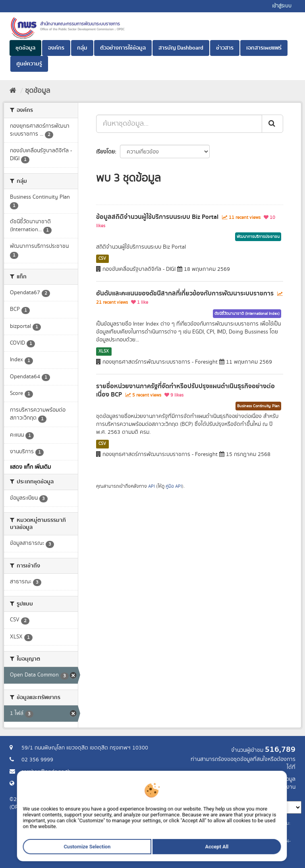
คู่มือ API (174, 486)
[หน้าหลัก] (13, 91)
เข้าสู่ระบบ (282, 6)
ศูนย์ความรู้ (29, 64)
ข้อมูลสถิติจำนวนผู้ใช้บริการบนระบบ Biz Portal (157, 217)
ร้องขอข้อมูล (281, 779)
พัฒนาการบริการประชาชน (258, 237)
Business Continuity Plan (258, 406)
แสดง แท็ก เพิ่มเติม (30, 467)
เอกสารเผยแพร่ (264, 48)
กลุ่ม (82, 48)
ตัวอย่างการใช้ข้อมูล (123, 48)
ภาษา (184, 795)
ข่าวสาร (225, 48)
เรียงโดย (105, 152)
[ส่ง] (272, 124)
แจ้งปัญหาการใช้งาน (273, 787)
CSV (102, 259)
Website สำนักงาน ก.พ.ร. (50, 784)
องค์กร (56, 48)
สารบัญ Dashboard (181, 48)
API (152, 486)
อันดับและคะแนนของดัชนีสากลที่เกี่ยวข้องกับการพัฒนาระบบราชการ (185, 293)
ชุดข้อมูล (25, 48)
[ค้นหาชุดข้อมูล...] (179, 124)
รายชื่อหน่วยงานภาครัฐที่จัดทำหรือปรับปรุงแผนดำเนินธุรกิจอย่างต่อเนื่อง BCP (185, 390)
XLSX (104, 351)
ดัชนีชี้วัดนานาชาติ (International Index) (247, 314)
